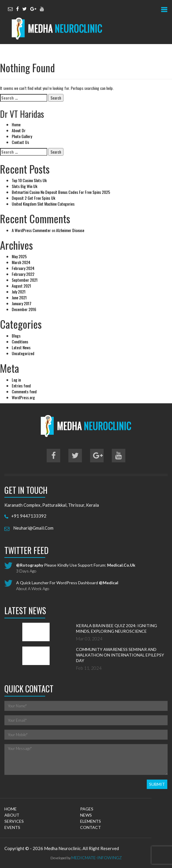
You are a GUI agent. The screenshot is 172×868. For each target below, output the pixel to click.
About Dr (19, 130)
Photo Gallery (22, 136)
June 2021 (19, 297)
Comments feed (24, 391)
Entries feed (21, 386)
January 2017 (22, 303)
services (14, 821)
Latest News (21, 347)
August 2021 (21, 286)
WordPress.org (23, 397)
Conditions (20, 341)
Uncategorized (23, 353)
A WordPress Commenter (31, 230)
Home (16, 124)
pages (87, 809)
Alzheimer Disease (70, 230)
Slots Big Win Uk (25, 186)
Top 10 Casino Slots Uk (29, 180)
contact (91, 827)
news (86, 815)
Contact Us (20, 142)
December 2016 (24, 309)
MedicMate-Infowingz (97, 858)
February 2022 (23, 274)
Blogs (16, 336)
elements (91, 821)
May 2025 (19, 256)
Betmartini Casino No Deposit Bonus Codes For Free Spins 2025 (61, 192)
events (12, 827)
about (12, 815)
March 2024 (21, 262)
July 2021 (19, 292)
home (11, 809)
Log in (16, 380)
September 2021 (25, 280)
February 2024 (23, 268)
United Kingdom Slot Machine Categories (43, 204)
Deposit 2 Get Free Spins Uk (33, 198)
